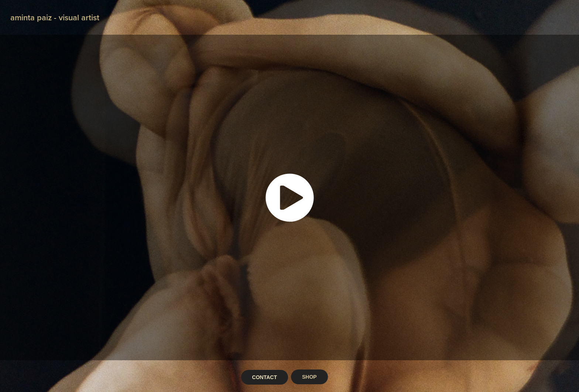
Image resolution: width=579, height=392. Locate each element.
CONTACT (265, 377)
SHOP (309, 377)
